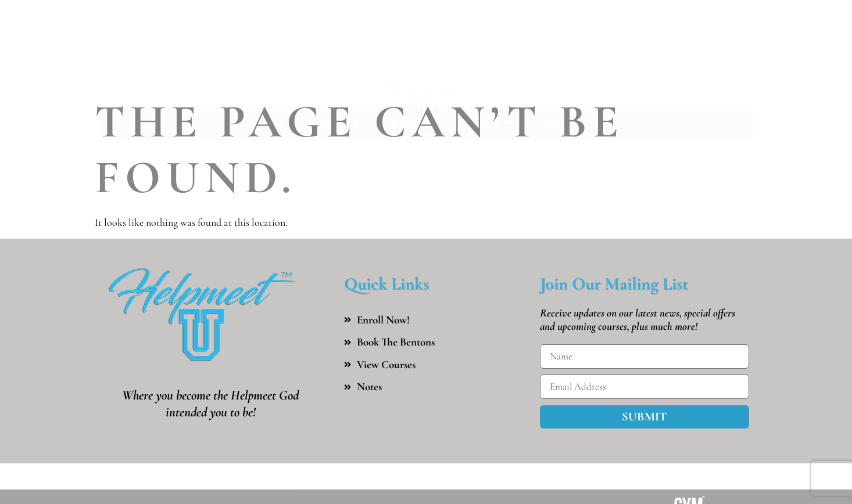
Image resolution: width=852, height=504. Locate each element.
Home (269, 91)
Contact (572, 91)
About (338, 91)
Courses (417, 91)
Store (494, 91)
